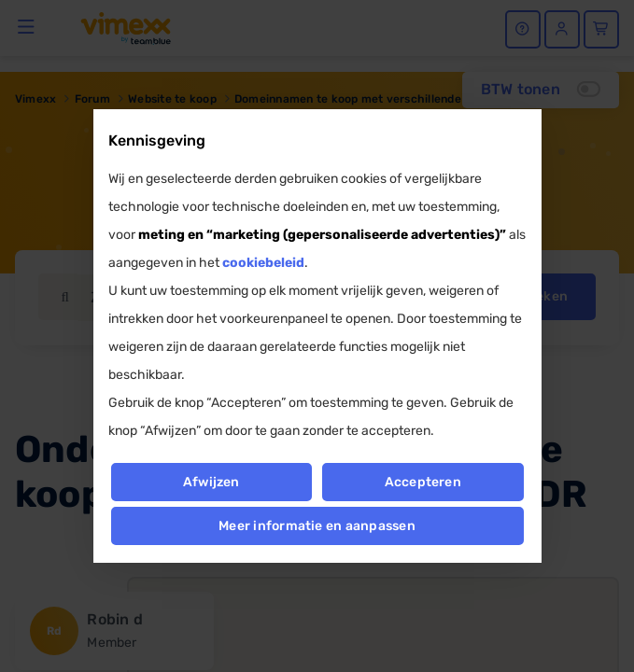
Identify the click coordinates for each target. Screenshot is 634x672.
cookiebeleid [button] (263, 263)
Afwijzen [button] (211, 482)
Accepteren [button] (423, 482)
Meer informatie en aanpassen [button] (317, 526)
